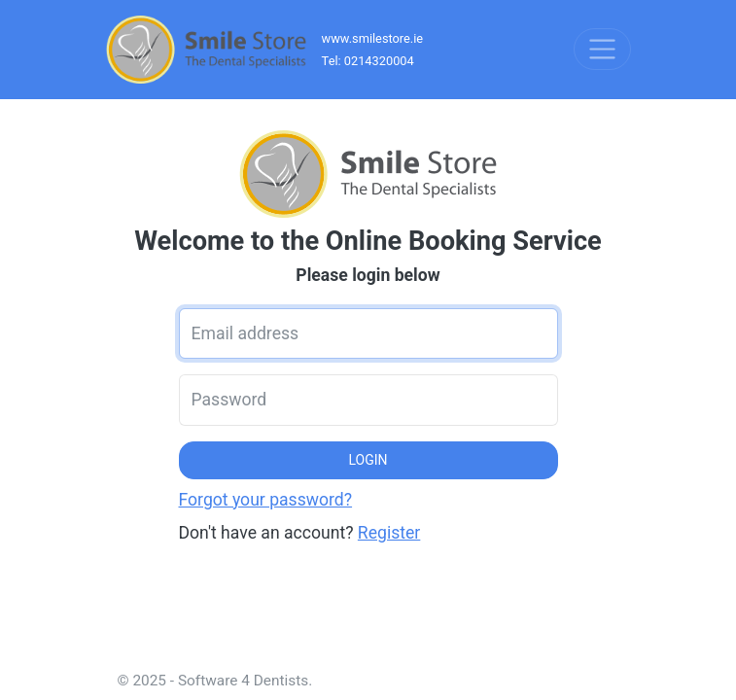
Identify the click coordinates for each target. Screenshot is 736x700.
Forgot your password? (266, 500)
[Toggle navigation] (602, 49)
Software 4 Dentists (243, 681)
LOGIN (368, 460)
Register (389, 533)
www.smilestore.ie (373, 38)
